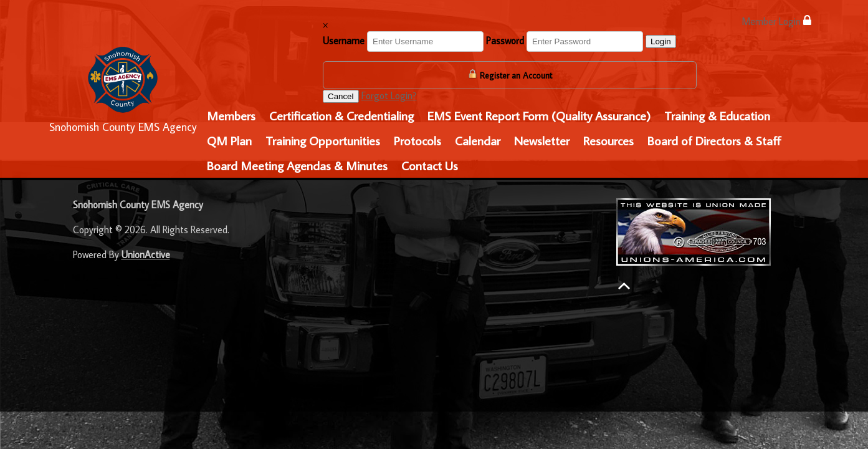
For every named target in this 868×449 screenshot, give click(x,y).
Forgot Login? (389, 95)
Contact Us (430, 165)
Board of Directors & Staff (714, 140)
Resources (608, 140)
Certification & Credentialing (341, 115)
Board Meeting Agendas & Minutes (297, 165)
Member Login (776, 21)
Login (661, 41)
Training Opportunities (323, 140)
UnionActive (146, 254)
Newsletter (542, 140)
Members (231, 115)
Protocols (417, 140)
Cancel (341, 96)
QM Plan (229, 140)
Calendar (478, 140)
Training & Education (717, 115)
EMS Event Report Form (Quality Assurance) (539, 115)
